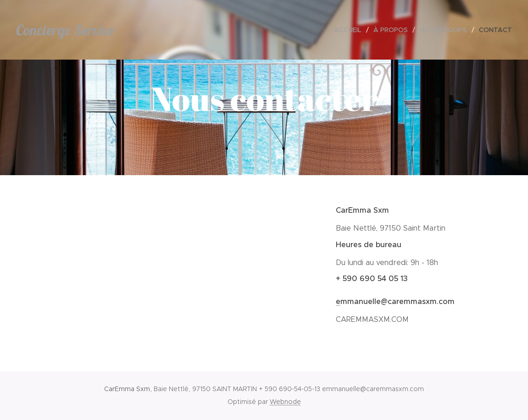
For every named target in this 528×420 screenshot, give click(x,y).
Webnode (285, 402)
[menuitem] (350, 30)
